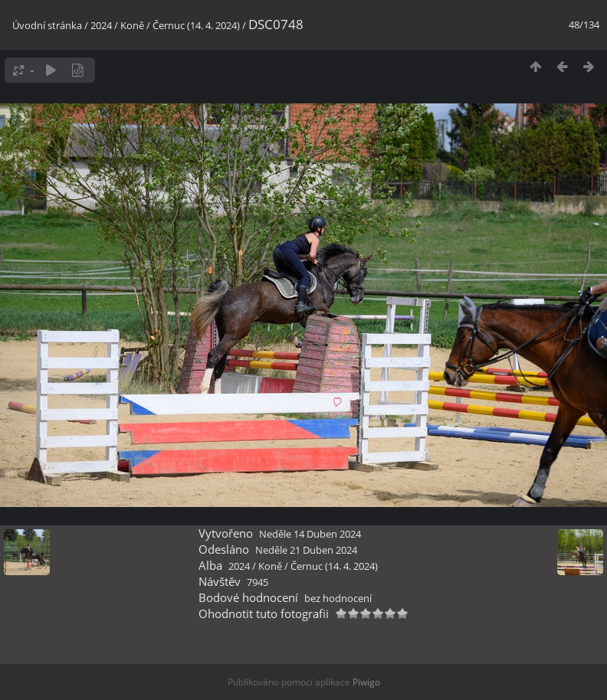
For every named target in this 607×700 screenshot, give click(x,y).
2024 (101, 25)
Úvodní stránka (47, 25)
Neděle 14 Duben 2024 (310, 534)
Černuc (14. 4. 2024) (196, 25)
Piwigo (366, 682)
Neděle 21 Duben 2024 (306, 550)
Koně (132, 25)
